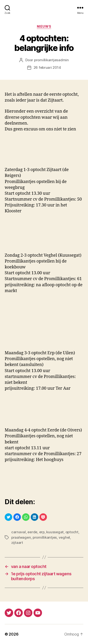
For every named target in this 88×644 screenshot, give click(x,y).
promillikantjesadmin (51, 60)
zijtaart (17, 543)
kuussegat (55, 532)
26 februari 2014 (47, 67)
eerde (32, 532)
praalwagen (21, 537)
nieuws (44, 26)
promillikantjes (45, 537)
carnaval (19, 532)
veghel (64, 537)
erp (42, 532)
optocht (72, 532)
